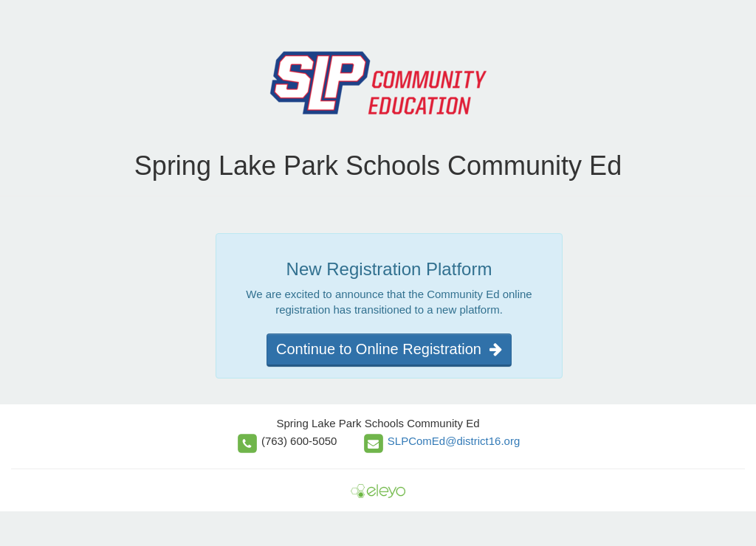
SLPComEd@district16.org (454, 441)
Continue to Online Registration (389, 349)
